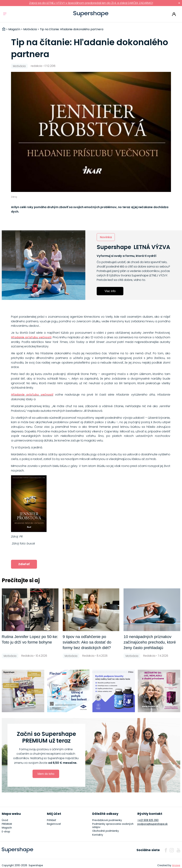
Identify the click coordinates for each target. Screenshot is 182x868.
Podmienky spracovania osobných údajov (113, 826)
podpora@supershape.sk (152, 824)
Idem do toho (46, 774)
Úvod (5, 820)
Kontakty (98, 835)
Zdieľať (24, 564)
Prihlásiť (174, 14)
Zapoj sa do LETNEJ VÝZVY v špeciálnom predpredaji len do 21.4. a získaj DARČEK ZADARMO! (91, 3)
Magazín (7, 828)
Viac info (110, 291)
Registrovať (54, 824)
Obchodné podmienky (106, 831)
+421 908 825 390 (148, 820)
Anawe (176, 865)
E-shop (6, 832)
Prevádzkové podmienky (107, 820)
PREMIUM (7, 824)
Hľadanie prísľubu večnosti (31, 337)
